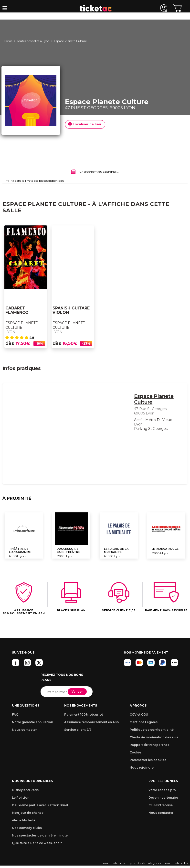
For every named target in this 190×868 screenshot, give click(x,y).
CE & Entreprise (161, 805)
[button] (5, 8)
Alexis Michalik (24, 820)
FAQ (15, 715)
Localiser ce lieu (85, 125)
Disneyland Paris (25, 790)
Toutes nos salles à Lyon (33, 41)
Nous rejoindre (142, 767)
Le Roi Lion (21, 798)
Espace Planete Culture (22, 325)
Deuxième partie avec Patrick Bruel (40, 805)
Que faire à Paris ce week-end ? (37, 843)
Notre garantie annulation (32, 722)
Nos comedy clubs (27, 828)
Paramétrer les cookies (148, 760)
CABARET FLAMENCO (17, 311)
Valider (77, 692)
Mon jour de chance (28, 813)
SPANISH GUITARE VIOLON (71, 311)
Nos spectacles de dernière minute (40, 835)
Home (8, 41)
